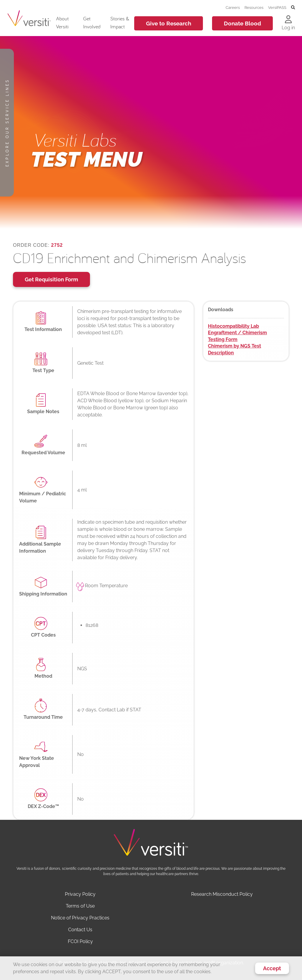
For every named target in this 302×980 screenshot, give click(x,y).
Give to (169, 23)
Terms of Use (80, 906)
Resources (254, 7)
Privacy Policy (80, 894)
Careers (233, 7)
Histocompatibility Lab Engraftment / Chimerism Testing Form (237, 333)
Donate (242, 23)
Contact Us (80, 930)
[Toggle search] (293, 8)
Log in (288, 28)
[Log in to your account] (288, 20)
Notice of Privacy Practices (80, 918)
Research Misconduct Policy (222, 894)
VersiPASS (277, 7)
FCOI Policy (80, 941)
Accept (272, 968)
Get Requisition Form (51, 279)
